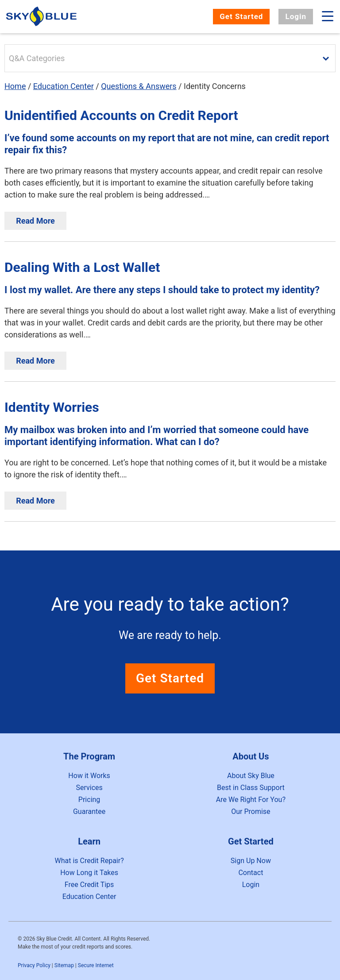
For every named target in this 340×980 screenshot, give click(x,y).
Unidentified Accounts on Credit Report (121, 115)
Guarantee (89, 812)
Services (89, 788)
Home (15, 86)
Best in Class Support (251, 788)
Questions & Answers (139, 86)
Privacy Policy (34, 965)
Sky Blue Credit (43, 17)
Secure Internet (96, 965)
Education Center (64, 86)
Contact (251, 873)
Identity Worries (52, 407)
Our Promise (251, 812)
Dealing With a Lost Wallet (82, 267)
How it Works (89, 776)
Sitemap (64, 965)
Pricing (89, 800)
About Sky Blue (251, 776)
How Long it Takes (89, 873)
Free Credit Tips (89, 885)
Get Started (241, 16)
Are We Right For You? (251, 800)
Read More (35, 221)
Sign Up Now (251, 861)
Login (296, 16)
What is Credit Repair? (89, 861)
